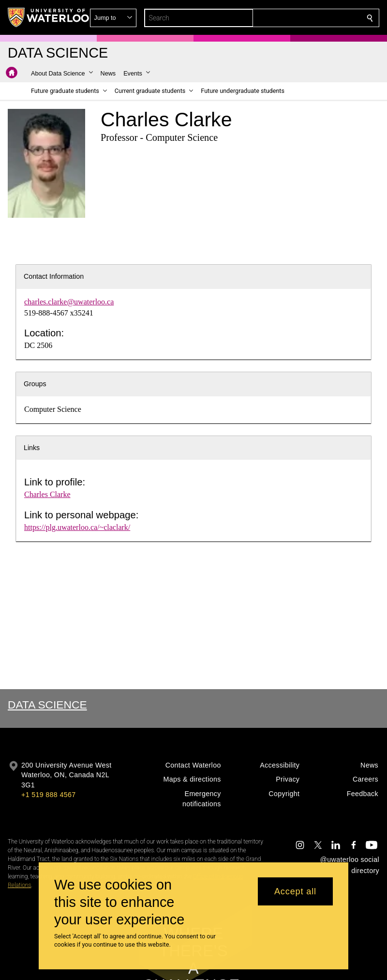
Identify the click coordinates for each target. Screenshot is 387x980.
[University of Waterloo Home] (49, 17)
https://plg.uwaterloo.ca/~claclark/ (77, 527)
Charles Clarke (47, 494)
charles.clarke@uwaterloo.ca (69, 302)
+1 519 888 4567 (48, 795)
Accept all (295, 891)
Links (32, 448)
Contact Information (54, 276)
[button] (300, 18)
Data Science (47, 705)
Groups (35, 384)
